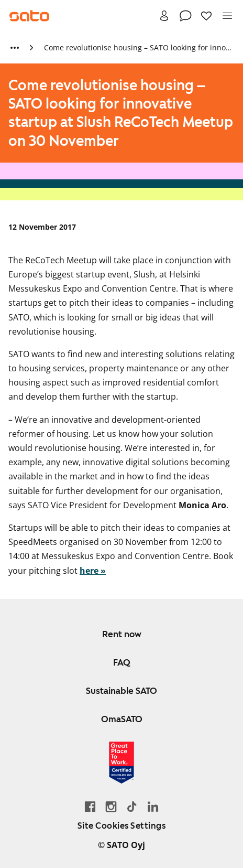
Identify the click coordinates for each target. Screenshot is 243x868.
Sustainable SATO (121, 691)
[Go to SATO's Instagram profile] (111, 806)
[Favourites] (206, 16)
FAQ (122, 662)
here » (93, 571)
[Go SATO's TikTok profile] (132, 806)
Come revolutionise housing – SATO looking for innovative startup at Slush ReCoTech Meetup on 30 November (138, 47)
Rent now (122, 634)
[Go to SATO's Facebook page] (90, 806)
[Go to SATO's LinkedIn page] (153, 806)
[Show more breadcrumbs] (15, 48)
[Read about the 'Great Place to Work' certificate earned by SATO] (121, 763)
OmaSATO (122, 719)
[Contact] (185, 16)
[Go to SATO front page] (29, 16)
